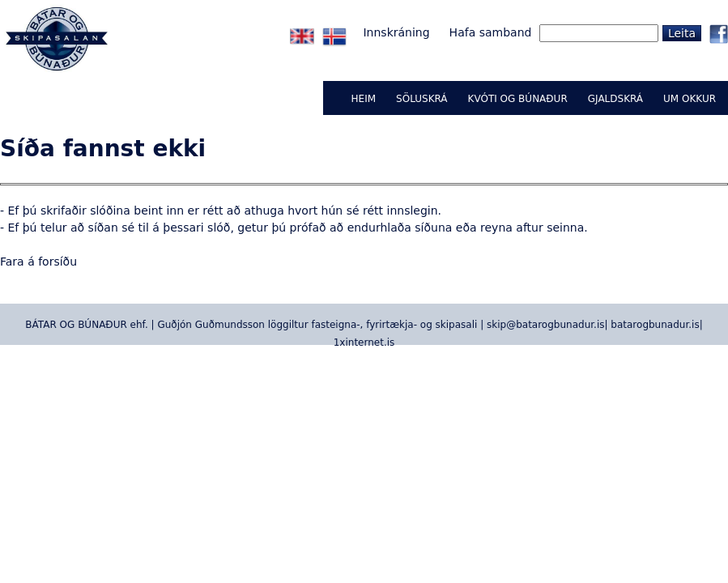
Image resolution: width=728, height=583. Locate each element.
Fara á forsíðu (38, 262)
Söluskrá (421, 99)
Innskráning (396, 32)
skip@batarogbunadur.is (545, 325)
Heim (364, 99)
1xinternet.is (364, 343)
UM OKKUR (690, 99)
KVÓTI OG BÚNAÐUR (518, 99)
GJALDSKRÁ (615, 99)
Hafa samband (491, 32)
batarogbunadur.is (655, 325)
